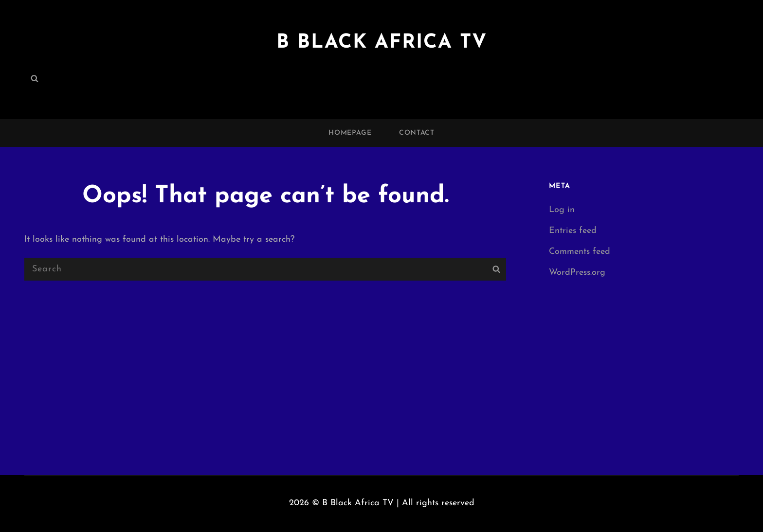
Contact (417, 133)
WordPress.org (577, 273)
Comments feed (580, 252)
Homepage (350, 133)
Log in (562, 210)
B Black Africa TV (382, 43)
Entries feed (573, 231)
